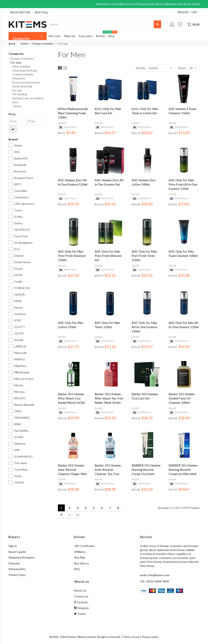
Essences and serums (25, 82)
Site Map (80, 557)
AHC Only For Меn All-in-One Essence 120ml (184, 325)
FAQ (77, 569)
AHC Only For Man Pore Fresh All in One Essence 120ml (183, 184)
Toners (16, 106)
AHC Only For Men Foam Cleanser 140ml (183, 254)
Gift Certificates (85, 546)
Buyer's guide (17, 552)
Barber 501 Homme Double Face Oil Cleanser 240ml (182, 398)
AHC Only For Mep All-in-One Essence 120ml (145, 327)
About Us (80, 590)
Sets (14, 102)
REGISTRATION (20, 12)
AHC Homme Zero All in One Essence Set (109, 182)
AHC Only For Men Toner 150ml (107, 325)
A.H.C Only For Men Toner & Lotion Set (145, 111)
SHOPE (62, 123)
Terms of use (131, 637)
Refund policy (17, 569)
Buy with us (82, 563)
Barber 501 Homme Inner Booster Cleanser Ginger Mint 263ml (72, 470)
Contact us (81, 596)
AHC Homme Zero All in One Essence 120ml (73, 182)
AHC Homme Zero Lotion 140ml (144, 182)
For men (63, 44)
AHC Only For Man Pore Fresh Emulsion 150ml (72, 256)
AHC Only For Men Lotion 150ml (71, 325)
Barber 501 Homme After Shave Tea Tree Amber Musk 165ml (109, 398)
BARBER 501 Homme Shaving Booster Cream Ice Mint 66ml (183, 470)
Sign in (13, 546)
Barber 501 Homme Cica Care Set (145, 396)
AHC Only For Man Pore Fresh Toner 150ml (144, 256)
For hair (16, 90)
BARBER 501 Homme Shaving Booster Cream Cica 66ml (146, 470)
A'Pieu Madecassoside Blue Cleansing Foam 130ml (73, 113)
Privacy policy (150, 637)
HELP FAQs (41, 12)
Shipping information (22, 557)
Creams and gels (22, 74)
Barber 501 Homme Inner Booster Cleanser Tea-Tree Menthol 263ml (108, 470)
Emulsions (18, 78)
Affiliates (80, 552)
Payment (14, 563)
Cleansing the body (24, 70)
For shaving (19, 94)
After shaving (20, 66)
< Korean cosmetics (21, 58)
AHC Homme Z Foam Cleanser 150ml (182, 111)
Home (24, 44)
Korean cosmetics (43, 44)
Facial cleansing (21, 86)
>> (78, 515)
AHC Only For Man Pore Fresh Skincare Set (108, 256)
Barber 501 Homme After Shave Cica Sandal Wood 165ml (71, 398)
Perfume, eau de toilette (27, 98)
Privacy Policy (17, 575)
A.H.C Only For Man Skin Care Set (108, 111)
